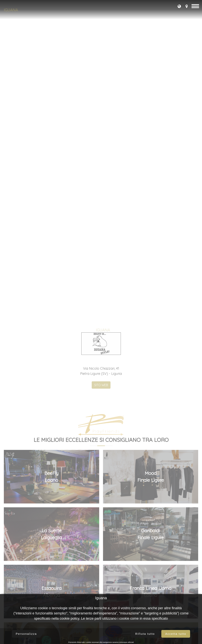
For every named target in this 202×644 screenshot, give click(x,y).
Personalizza (26, 634)
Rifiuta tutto (145, 634)
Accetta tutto (176, 634)
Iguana (11, 10)
